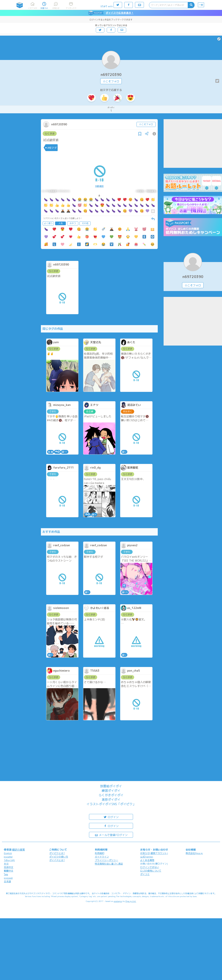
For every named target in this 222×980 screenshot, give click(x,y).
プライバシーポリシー (107, 860)
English (8, 853)
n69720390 (111, 75)
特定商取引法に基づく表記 (109, 864)
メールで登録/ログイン (111, 835)
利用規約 (100, 853)
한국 (6, 864)
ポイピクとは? (57, 853)
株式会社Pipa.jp (194, 853)
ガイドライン (102, 857)
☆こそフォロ (111, 81)
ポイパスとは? (57, 860)
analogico (118, 901)
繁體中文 (9, 871)
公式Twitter (147, 857)
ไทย (6, 874)
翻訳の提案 (19, 850)
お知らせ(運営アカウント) (154, 853)
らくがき (50, 134)
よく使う (48, 223)
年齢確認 (99, 186)
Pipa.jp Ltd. (131, 901)
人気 (61, 223)
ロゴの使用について (151, 871)
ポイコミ (145, 874)
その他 (85, 223)
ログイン (111, 817)
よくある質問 (147, 860)
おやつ (73, 223)
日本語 (7, 881)
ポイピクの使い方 (59, 857)
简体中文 (9, 867)
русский (8, 878)
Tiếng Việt (9, 860)
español (8, 857)
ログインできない (150, 867)
